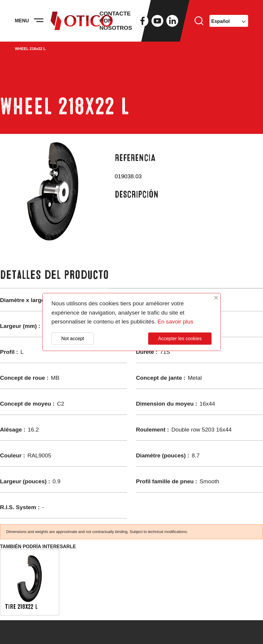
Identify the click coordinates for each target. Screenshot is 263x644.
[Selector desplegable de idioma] (229, 21)
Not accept (73, 339)
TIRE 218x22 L (21, 607)
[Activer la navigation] (39, 21)
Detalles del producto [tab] (54, 275)
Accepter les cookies (180, 339)
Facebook (143, 21)
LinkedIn (172, 21)
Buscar (199, 21)
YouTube (157, 21)
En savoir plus (175, 322)
